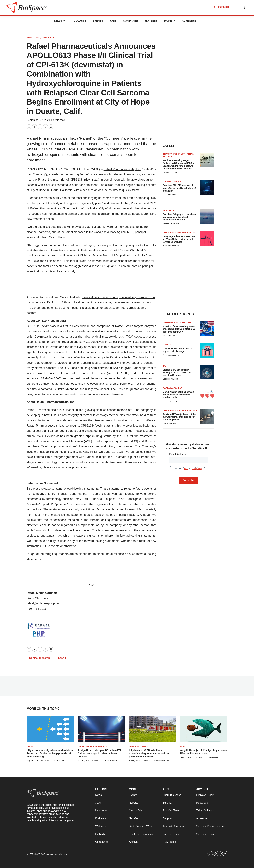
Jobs (113, 21)
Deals (184, 746)
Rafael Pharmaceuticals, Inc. (122, 169)
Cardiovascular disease (93, 746)
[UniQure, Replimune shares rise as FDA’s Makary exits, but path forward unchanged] (207, 239)
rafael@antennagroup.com (44, 603)
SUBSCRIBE (221, 8)
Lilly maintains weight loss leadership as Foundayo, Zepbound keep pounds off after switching (50, 754)
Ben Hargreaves (170, 401)
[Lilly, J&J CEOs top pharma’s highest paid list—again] (207, 351)
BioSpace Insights (170, 172)
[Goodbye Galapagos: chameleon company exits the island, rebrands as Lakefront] (207, 216)
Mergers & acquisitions (177, 322)
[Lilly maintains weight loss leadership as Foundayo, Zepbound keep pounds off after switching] (50, 729)
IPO (164, 366)
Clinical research (40, 658)
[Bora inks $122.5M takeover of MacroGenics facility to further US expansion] (207, 188)
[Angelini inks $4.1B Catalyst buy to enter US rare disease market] (204, 729)
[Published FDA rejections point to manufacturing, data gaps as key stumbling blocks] (207, 416)
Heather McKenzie (171, 223)
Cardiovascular (173, 388)
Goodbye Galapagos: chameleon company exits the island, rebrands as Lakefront (179, 217)
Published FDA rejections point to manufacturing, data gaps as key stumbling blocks (179, 417)
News (58, 21)
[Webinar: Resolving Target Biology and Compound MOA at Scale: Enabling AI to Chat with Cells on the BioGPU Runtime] (207, 160)
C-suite (167, 345)
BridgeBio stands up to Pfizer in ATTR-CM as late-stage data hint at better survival (100, 754)
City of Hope (38, 190)
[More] (64, 21)
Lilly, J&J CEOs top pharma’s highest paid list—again (177, 350)
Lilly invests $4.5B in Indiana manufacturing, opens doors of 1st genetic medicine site (149, 754)
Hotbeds (151, 21)
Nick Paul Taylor (170, 195)
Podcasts (79, 21)
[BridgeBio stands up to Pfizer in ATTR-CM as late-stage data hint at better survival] (101, 729)
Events (98, 21)
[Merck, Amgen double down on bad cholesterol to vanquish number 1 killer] (207, 394)
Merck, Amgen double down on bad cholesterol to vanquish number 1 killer (178, 395)
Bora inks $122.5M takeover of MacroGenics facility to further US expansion (180, 188)
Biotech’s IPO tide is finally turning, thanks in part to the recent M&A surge (177, 373)
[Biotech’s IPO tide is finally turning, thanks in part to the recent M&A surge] (207, 372)
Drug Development (46, 37)
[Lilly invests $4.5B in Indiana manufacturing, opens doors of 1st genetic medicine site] (153, 729)
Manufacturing (172, 181)
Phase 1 (61, 658)
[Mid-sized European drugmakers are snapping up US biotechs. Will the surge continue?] (207, 328)
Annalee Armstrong (171, 246)
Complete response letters (180, 233)
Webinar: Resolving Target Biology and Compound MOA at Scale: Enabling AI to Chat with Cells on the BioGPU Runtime (179, 164)
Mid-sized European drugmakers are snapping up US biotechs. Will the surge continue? (180, 329)
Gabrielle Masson (170, 379)
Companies (131, 21)
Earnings (168, 210)
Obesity (31, 746)
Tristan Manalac (170, 423)
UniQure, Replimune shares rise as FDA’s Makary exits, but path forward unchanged (179, 239)
